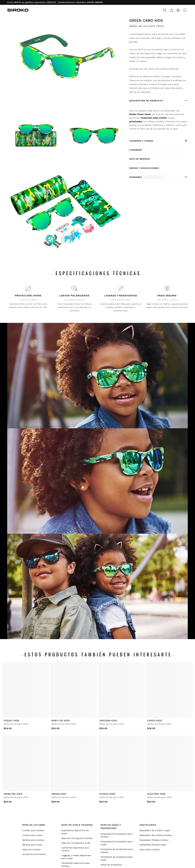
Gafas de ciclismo (31, 849)
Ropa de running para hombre (77, 838)
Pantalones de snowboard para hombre (117, 851)
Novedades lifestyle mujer (153, 845)
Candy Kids (155, 720)
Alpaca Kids (107, 794)
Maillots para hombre (33, 840)
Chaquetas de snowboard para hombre (117, 835)
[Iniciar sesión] (178, 10)
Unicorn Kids (108, 720)
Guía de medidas (140, 159)
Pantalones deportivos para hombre (76, 865)
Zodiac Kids (11, 720)
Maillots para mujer (32, 845)
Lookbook (136, 150)
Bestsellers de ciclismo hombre (156, 835)
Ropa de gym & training (77, 825)
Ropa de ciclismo (34, 825)
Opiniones (147, 177)
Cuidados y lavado (141, 141)
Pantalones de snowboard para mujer (117, 858)
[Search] (165, 10)
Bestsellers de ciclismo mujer (155, 830)
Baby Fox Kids (61, 720)
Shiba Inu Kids (13, 794)
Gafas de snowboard (111, 865)
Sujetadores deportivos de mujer (75, 832)
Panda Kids (59, 794)
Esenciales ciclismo (150, 849)
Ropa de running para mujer (76, 843)
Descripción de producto (146, 101)
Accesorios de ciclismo (34, 854)
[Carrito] (172, 10)
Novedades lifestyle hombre (154, 840)
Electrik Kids (156, 794)
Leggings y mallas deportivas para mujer (76, 857)
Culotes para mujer (32, 835)
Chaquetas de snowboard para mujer (117, 843)
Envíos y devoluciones (144, 168)
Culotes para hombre (33, 830)
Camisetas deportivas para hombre (75, 849)
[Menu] (185, 10)
